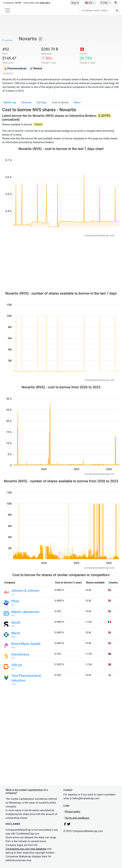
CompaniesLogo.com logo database (26, 849)
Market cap (10, 102)
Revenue (26, 102)
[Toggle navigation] (8, 10)
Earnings (41, 102)
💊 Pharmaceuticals (15, 68)
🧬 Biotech (36, 68)
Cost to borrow (60, 102)
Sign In (75, 3)
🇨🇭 (82, 49)
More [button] (77, 102)
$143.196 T (45, 3)
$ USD (104, 3)
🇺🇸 (89, 3)
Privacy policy (72, 812)
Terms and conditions (77, 818)
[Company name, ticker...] (100, 10)
